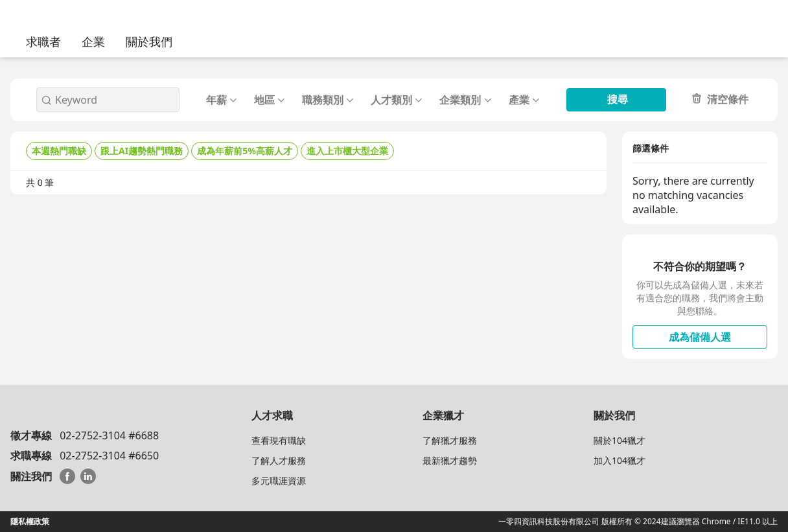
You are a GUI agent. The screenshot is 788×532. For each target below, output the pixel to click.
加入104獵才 (620, 460)
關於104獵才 (620, 440)
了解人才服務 (279, 460)
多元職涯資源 (279, 480)
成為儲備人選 (700, 337)
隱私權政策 (30, 521)
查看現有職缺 (279, 440)
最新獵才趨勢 (450, 460)
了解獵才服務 (450, 440)
